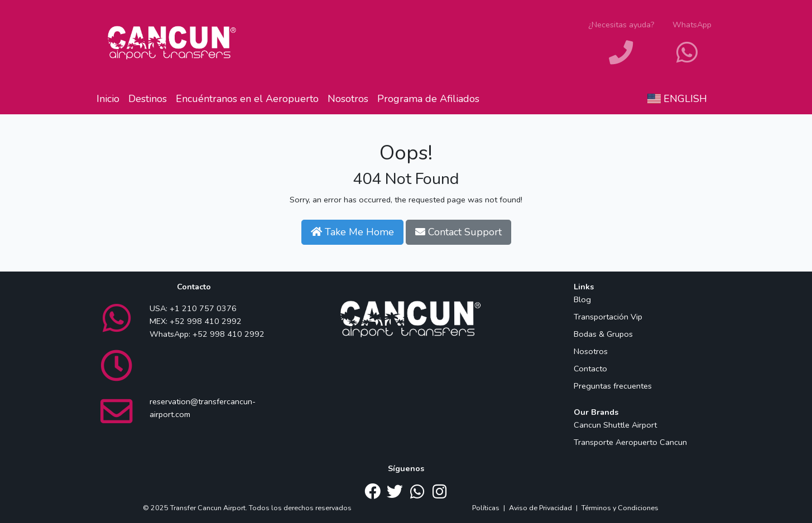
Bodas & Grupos (603, 334)
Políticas (486, 508)
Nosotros (348, 99)
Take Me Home (352, 232)
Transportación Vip (608, 317)
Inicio (108, 99)
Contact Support (458, 232)
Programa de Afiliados (428, 99)
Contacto (590, 369)
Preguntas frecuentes (613, 386)
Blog (582, 299)
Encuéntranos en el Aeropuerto (247, 99)
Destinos (148, 99)
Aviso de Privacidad (540, 508)
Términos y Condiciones (620, 508)
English (677, 99)
